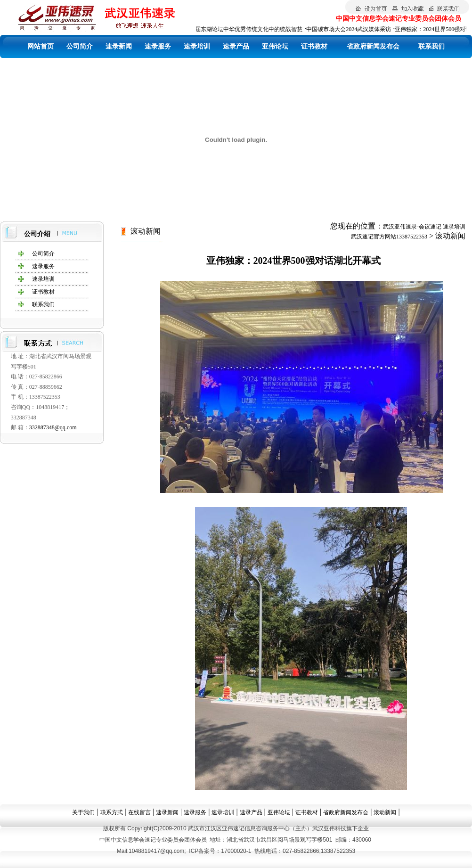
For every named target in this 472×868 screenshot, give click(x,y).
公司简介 (80, 46)
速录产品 (236, 46)
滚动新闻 (385, 812)
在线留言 (139, 812)
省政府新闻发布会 (373, 46)
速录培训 (197, 46)
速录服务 (158, 46)
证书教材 (314, 46)
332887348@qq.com (53, 427)
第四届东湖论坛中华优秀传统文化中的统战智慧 (245, 29)
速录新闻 (119, 46)
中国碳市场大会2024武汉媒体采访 (350, 29)
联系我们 (431, 46)
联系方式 (112, 812)
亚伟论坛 (275, 46)
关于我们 (83, 812)
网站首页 (41, 46)
